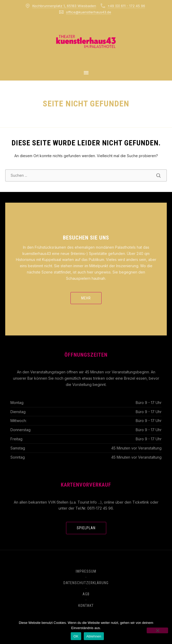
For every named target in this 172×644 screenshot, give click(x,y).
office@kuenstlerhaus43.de (89, 12)
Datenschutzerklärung (86, 583)
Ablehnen (94, 636)
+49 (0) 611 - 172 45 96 (126, 6)
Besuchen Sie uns (86, 238)
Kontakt (86, 606)
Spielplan (86, 528)
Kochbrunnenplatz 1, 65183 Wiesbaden (64, 6)
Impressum (86, 571)
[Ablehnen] (157, 630)
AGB (86, 594)
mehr (86, 298)
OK (76, 636)
